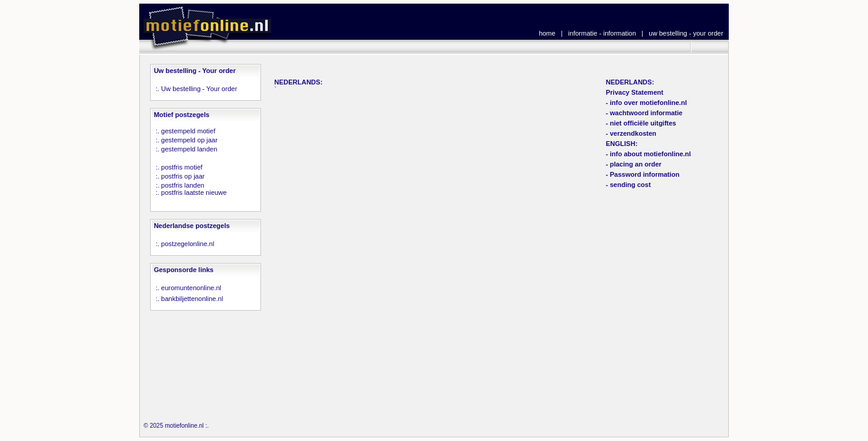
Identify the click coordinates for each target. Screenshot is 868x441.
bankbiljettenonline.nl (192, 299)
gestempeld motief (188, 131)
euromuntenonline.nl (191, 288)
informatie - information (602, 33)
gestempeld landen (189, 149)
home (547, 33)
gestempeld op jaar (189, 140)
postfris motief (181, 167)
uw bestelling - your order (686, 33)
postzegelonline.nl (187, 244)
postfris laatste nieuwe (194, 192)
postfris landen (183, 185)
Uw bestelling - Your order (199, 89)
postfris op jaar (183, 176)
